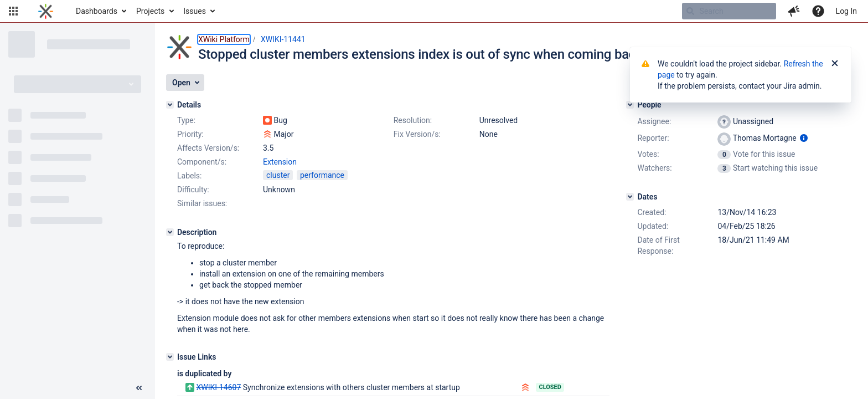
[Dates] (630, 197)
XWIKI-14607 (218, 387)
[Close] (835, 64)
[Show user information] (804, 138)
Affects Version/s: (208, 148)
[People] (630, 105)
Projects (150, 11)
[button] (13, 11)
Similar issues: (202, 203)
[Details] (170, 105)
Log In (846, 11)
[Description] (170, 232)
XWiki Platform (224, 39)
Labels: (189, 176)
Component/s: (202, 162)
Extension (280, 162)
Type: (186, 120)
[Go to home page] (46, 11)
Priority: (190, 134)
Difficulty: (193, 190)
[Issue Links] (170, 357)
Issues (195, 11)
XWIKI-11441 (283, 39)
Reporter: (653, 138)
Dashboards (97, 11)
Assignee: (654, 121)
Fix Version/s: (417, 134)
